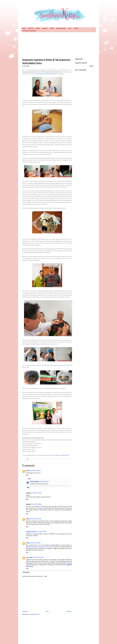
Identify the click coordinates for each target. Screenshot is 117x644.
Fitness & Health (61, 28)
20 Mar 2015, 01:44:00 (36, 519)
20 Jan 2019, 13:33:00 (38, 557)
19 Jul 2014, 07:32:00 (44, 481)
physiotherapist (41, 508)
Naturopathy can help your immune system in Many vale (39, 547)
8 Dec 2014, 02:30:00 (37, 504)
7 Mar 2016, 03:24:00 (35, 543)
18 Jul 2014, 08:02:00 (35, 471)
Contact (76, 28)
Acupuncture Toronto (31, 532)
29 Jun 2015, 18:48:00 (41, 532)
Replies (29, 479)
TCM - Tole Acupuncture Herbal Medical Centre (45, 74)
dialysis (65, 143)
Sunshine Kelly (33, 481)
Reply (27, 475)
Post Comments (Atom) (34, 614)
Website (57, 455)
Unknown (28, 471)
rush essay (39, 524)
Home (24, 28)
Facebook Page (65, 455)
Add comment (26, 572)
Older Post (69, 611)
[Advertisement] (59, 45)
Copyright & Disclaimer (29, 31)
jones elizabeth (29, 557)
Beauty (38, 28)
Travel (52, 28)
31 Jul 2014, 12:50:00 (36, 493)
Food (70, 28)
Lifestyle (31, 28)
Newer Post (25, 611)
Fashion (45, 28)
